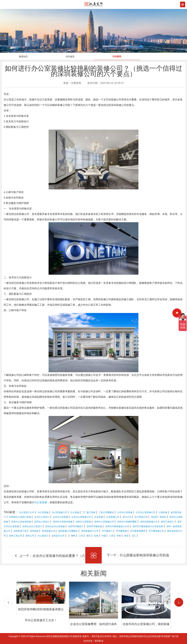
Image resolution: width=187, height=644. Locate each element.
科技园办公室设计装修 (20, 517)
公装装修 (163, 512)
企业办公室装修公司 (81, 517)
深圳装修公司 (48, 531)
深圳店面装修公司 (149, 522)
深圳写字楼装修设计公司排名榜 (148, 526)
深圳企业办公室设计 (32, 526)
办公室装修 (41, 502)
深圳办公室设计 (42, 522)
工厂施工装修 (89, 512)
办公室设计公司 (27, 512)
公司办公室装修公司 (146, 512)
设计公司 (127, 517)
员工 (134, 536)
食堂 (126, 536)
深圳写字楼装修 (94, 526)
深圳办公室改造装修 (21, 522)
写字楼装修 (121, 531)
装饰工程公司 (16, 536)
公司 (81, 536)
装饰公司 (30, 536)
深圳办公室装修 (83, 522)
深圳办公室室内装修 (63, 522)
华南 (119, 536)
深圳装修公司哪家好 (68, 531)
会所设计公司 (58, 536)
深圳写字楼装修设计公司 (117, 526)
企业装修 (99, 517)
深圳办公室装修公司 (104, 522)
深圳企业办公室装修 (55, 526)
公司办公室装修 (125, 512)
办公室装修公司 (59, 512)
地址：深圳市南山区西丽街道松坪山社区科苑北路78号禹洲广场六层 (145, 636)
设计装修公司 (141, 517)
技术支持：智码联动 (93, 641)
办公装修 (75, 512)
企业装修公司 (113, 517)
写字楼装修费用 (138, 531)
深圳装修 (34, 531)
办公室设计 (43, 536)
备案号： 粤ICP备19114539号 (97, 636)
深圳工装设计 (167, 522)
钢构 (73, 536)
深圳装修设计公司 (90, 531)
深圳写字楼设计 (76, 526)
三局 (111, 536)
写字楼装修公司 (156, 531)
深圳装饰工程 (20, 531)
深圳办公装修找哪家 (127, 522)
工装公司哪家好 (106, 512)
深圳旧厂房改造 (159, 517)
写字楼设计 (107, 531)
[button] (179, 602)
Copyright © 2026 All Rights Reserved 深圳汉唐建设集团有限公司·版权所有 (45, 636)
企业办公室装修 (60, 517)
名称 (96, 536)
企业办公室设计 (42, 517)
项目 (88, 536)
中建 (104, 536)
